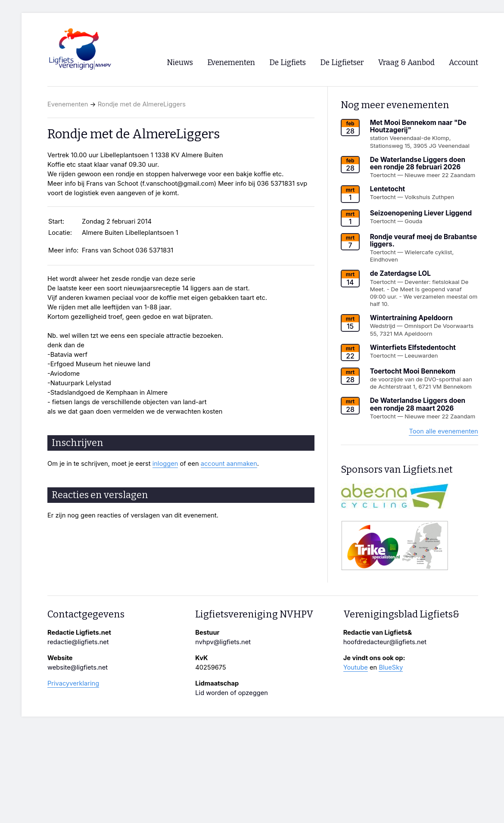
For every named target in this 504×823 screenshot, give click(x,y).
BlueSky (391, 667)
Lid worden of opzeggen (232, 693)
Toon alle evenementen (443, 431)
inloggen (165, 464)
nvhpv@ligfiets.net (223, 642)
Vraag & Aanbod (406, 63)
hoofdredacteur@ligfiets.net (385, 642)
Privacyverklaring (73, 683)
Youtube (356, 667)
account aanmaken (229, 464)
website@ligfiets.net (78, 667)
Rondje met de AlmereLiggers (142, 104)
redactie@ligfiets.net (78, 642)
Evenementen (68, 104)
